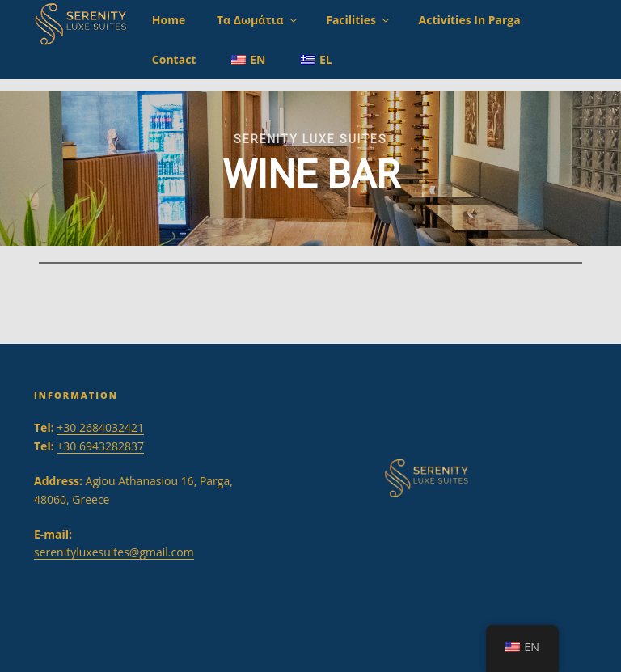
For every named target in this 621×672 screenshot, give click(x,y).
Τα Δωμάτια (258, 20)
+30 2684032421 (100, 427)
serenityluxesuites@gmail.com (114, 552)
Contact (174, 59)
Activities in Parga (470, 20)
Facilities (359, 20)
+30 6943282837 (100, 446)
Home (169, 20)
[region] (310, 168)
